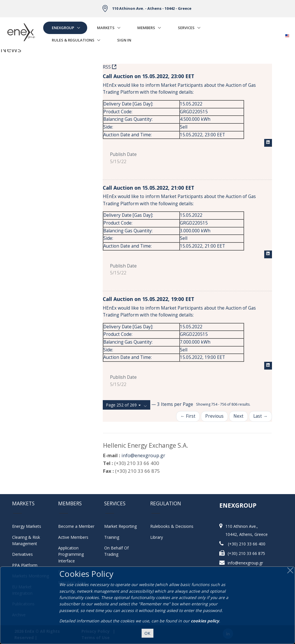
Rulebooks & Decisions (172, 526)
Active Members (73, 537)
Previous (214, 416)
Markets (106, 28)
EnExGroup (63, 28)
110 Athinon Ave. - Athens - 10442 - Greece (152, 8)
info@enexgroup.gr (143, 455)
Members (146, 28)
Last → (260, 416)
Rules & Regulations (73, 40)
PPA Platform (25, 565)
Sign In (124, 40)
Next (238, 416)
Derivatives (22, 554)
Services (186, 28)
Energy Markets (27, 526)
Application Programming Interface (74, 554)
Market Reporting (120, 526)
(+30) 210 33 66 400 (247, 544)
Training (112, 537)
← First (188, 416)
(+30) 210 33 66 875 (246, 553)
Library (157, 537)
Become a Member (76, 526)
